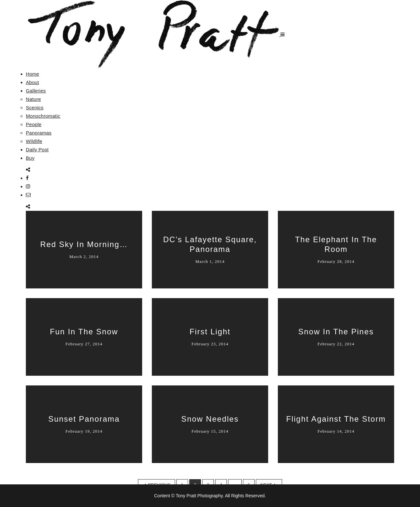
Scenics (35, 108)
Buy (30, 158)
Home (32, 74)
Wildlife (34, 141)
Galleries (36, 91)
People (34, 124)
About (32, 82)
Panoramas (39, 133)
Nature (33, 99)
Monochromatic (43, 116)
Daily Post (37, 150)
